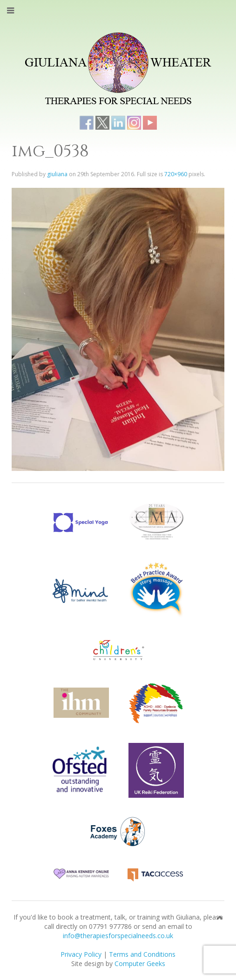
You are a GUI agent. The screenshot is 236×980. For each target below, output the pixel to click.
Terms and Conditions (142, 954)
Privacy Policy (81, 954)
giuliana (57, 174)
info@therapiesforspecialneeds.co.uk (118, 936)
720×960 (176, 174)
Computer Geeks (140, 963)
